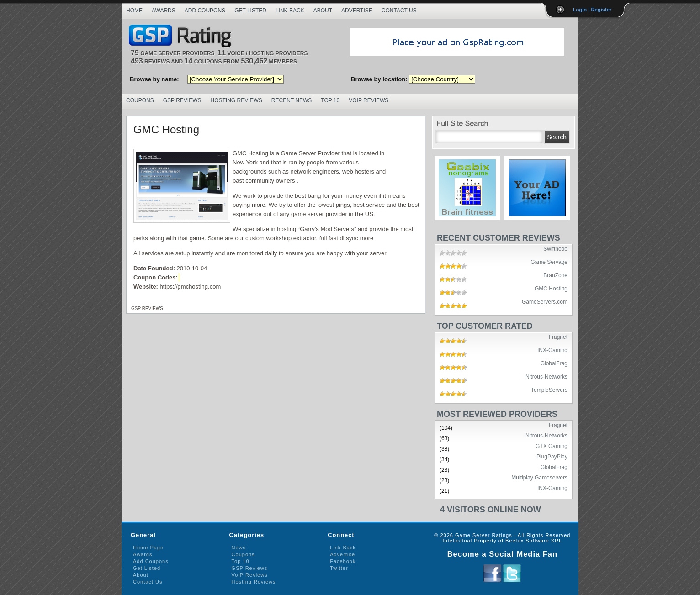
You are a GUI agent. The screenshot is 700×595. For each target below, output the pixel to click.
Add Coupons (205, 11)
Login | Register (592, 10)
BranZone (555, 275)
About (323, 11)
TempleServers (549, 390)
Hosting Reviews (236, 100)
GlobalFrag (554, 363)
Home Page (148, 548)
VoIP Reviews (369, 100)
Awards (164, 11)
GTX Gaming (552, 446)
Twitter (339, 568)
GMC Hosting (166, 129)
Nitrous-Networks (546, 376)
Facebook (343, 561)
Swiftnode (555, 248)
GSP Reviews (182, 100)
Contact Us (399, 11)
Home (134, 11)
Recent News (292, 100)
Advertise (357, 11)
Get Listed (250, 11)
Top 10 (330, 100)
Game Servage (549, 262)
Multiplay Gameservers (539, 477)
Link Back (290, 11)
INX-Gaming (552, 350)
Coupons (140, 100)
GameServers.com (545, 301)
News (239, 548)
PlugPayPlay (552, 456)
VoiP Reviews (250, 575)
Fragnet (558, 337)
